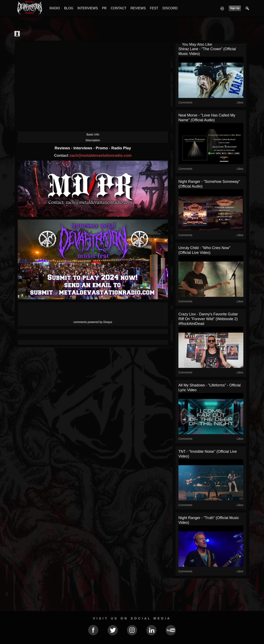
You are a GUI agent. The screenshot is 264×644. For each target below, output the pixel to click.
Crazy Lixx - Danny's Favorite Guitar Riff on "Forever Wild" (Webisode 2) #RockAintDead (208, 319)
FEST (154, 8)
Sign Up (235, 8)
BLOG (69, 8)
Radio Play (121, 148)
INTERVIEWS (88, 8)
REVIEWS (138, 8)
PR (104, 8)
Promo (102, 148)
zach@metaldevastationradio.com (101, 155)
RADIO (55, 8)
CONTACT (119, 8)
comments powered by (93, 322)
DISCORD (170, 8)
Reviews (63, 148)
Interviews (83, 148)
